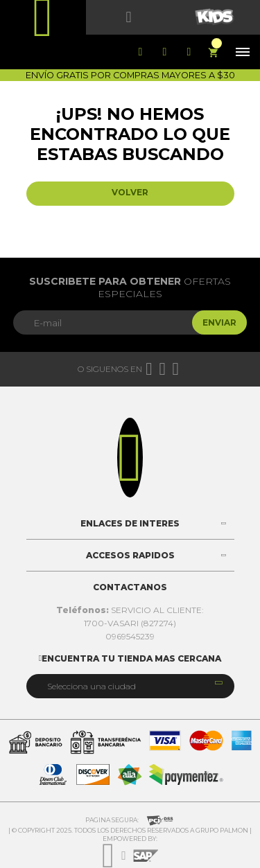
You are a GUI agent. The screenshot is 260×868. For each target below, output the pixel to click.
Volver (130, 192)
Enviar (219, 322)
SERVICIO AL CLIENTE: (130, 610)
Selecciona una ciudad (92, 686)
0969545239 (130, 636)
